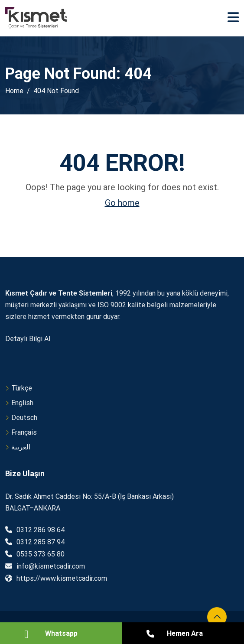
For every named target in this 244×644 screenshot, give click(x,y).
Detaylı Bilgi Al (28, 339)
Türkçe (22, 388)
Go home (122, 203)
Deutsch (24, 418)
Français (24, 432)
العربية (21, 447)
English (22, 403)
